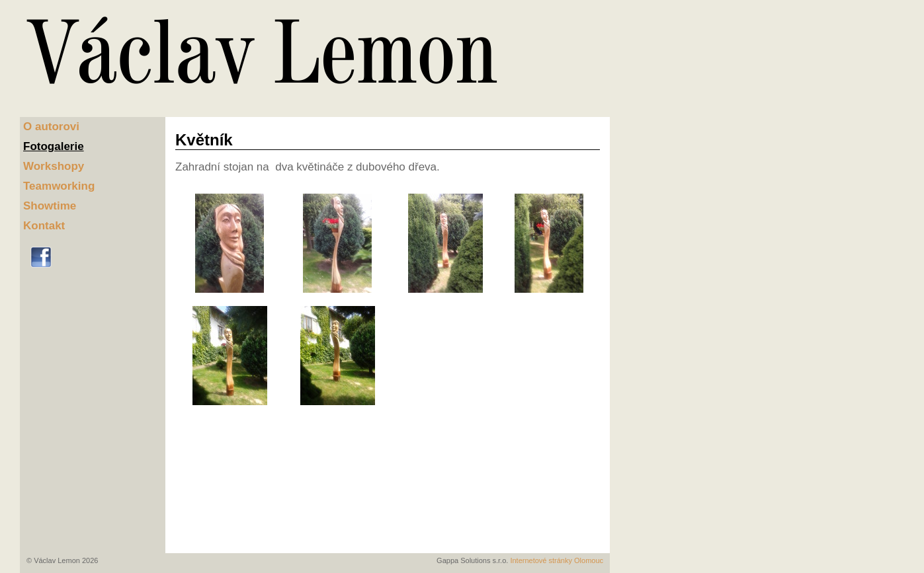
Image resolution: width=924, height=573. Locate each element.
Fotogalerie (54, 146)
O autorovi (51, 127)
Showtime (50, 206)
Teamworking (59, 186)
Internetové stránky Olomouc (557, 560)
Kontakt (44, 226)
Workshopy (54, 166)
